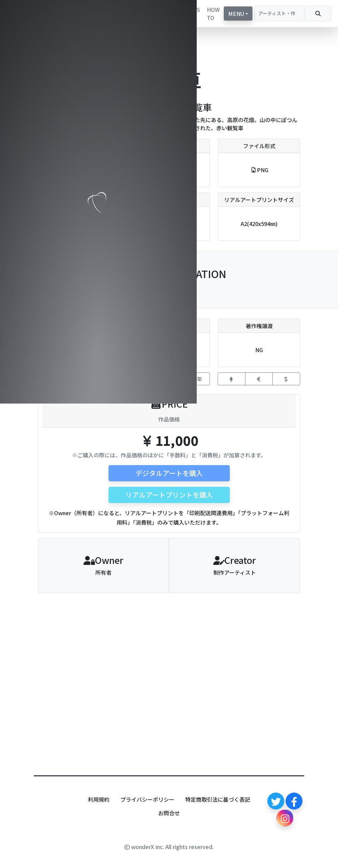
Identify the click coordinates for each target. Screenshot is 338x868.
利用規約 (99, 799)
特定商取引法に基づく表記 (218, 799)
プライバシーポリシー (147, 799)
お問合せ (169, 813)
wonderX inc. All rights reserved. (169, 847)
